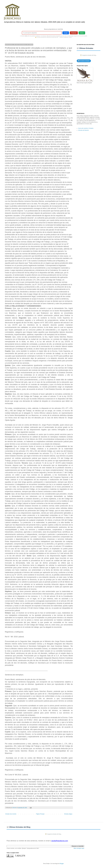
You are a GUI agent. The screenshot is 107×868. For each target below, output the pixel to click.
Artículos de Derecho (83, 130)
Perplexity (74, 33)
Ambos (82, 33)
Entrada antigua (68, 814)
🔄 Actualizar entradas (84, 61)
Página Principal (40, 814)
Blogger (62, 864)
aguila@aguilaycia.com (60, 841)
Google (66, 33)
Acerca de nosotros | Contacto (86, 128)
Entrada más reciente (11, 814)
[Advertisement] (89, 98)
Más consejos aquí (79, 848)
